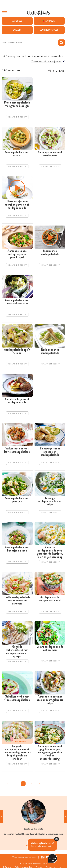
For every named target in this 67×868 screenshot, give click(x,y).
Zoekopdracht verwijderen (47, 61)
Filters (59, 71)
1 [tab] (27, 845)
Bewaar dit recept (17, 117)
